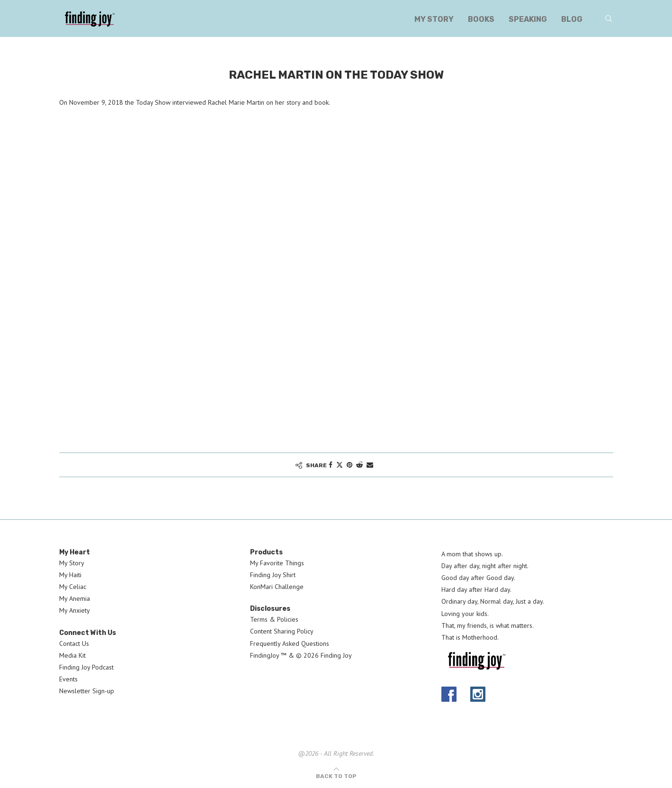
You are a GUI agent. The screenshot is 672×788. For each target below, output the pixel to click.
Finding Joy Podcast (86, 667)
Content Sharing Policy (282, 631)
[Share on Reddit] (359, 465)
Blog (572, 19)
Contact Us (74, 643)
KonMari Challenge (277, 587)
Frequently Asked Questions (290, 643)
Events (68, 679)
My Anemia (75, 598)
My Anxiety (75, 610)
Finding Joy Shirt (273, 575)
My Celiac (73, 587)
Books (481, 19)
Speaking (528, 19)
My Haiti (70, 575)
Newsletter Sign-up (87, 691)
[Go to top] (336, 776)
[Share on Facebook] (331, 465)
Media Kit (72, 655)
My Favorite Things (277, 563)
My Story (434, 19)
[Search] (609, 19)
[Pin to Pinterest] (349, 465)
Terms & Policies (274, 619)
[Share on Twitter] (340, 465)
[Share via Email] (370, 465)
